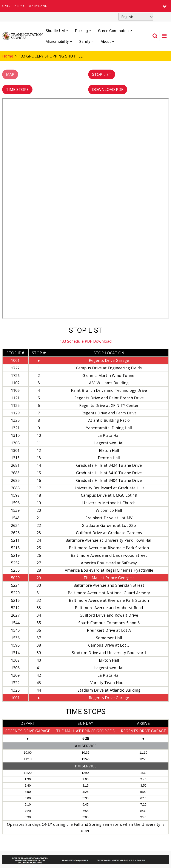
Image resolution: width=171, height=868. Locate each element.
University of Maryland (25, 6)
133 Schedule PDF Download (86, 341)
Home (8, 56)
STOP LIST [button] (102, 74)
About (107, 41)
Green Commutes (115, 31)
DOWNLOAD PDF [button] (108, 89)
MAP (10, 74)
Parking (83, 31)
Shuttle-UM (57, 31)
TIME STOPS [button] (17, 89)
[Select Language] (136, 17)
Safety (86, 41)
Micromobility (59, 41)
